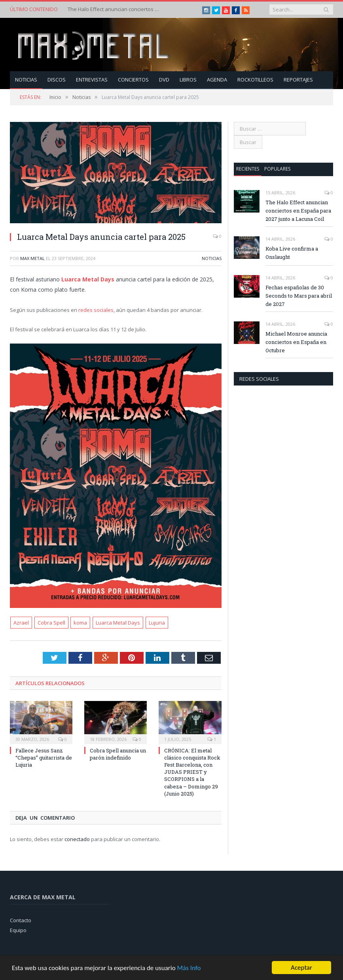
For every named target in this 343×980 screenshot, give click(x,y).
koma (80, 623)
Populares (277, 169)
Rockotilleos (255, 80)
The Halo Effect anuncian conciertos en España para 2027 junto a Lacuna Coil (115, 9)
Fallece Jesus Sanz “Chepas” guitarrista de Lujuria (44, 758)
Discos (57, 80)
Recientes (248, 169)
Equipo (18, 930)
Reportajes (298, 80)
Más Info (189, 968)
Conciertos (133, 80)
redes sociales (96, 310)
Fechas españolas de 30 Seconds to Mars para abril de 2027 (299, 296)
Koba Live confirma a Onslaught (292, 253)
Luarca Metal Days (88, 279)
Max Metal (32, 258)
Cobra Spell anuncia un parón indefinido (118, 754)
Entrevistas (92, 80)
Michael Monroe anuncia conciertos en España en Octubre (296, 342)
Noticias (26, 80)
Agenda (217, 80)
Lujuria (157, 623)
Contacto (21, 920)
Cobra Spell (51, 623)
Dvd (164, 80)
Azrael (21, 623)
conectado (77, 839)
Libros (188, 80)
